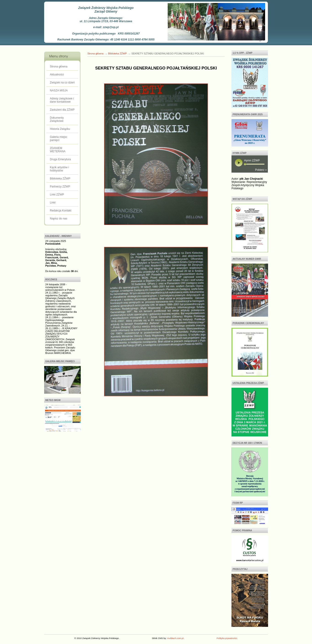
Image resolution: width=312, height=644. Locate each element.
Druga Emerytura (60, 159)
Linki (53, 203)
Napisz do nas (59, 219)
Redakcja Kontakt (61, 211)
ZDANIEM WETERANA (58, 150)
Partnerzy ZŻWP (60, 187)
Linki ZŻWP (57, 195)
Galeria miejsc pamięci (59, 139)
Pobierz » (261, 170)
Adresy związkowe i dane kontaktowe (62, 100)
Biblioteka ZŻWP (60, 179)
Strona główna (59, 67)
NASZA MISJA (59, 91)
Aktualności (57, 75)
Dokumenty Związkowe (57, 119)
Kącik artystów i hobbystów (59, 169)
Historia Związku (60, 129)
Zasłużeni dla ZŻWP (62, 110)
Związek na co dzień (62, 83)
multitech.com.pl (175, 638)
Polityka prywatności (227, 638)
